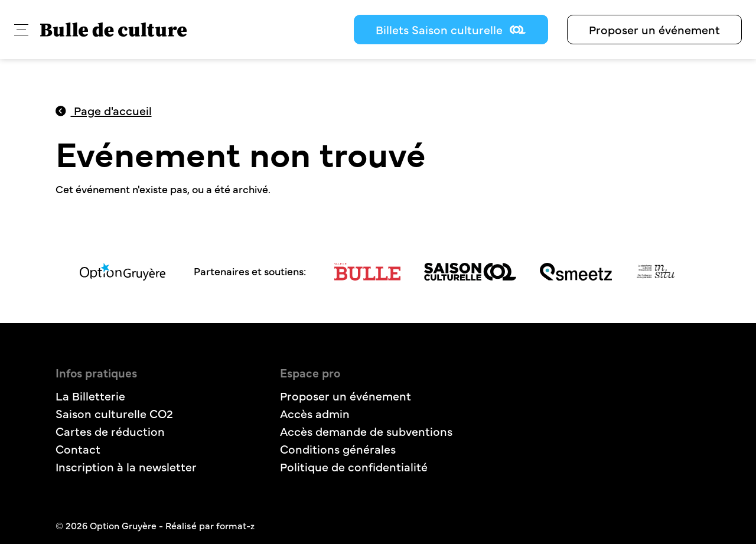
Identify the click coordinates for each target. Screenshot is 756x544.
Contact (78, 449)
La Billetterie (90, 395)
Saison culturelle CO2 (114, 413)
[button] (21, 30)
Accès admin (315, 413)
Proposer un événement (654, 29)
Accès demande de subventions (366, 431)
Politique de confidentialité (354, 466)
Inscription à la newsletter (126, 466)
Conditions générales (338, 449)
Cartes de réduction (110, 431)
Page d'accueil (104, 110)
